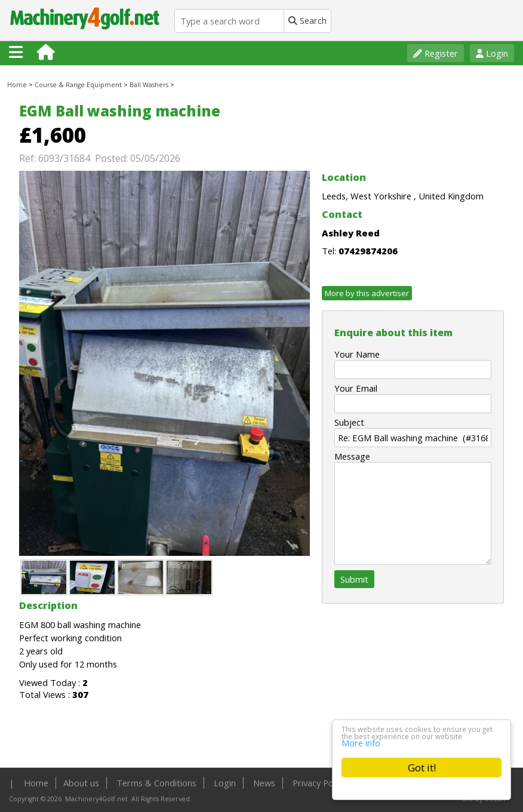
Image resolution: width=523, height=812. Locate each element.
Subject (349, 422)
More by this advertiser (367, 293)
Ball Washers (149, 85)
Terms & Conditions (156, 783)
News (264, 783)
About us (81, 783)
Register (436, 53)
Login (492, 53)
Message (352, 456)
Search (307, 20)
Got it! (422, 768)
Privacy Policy (319, 783)
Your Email (356, 388)
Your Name (357, 354)
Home (17, 85)
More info (361, 742)
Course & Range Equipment (78, 85)
